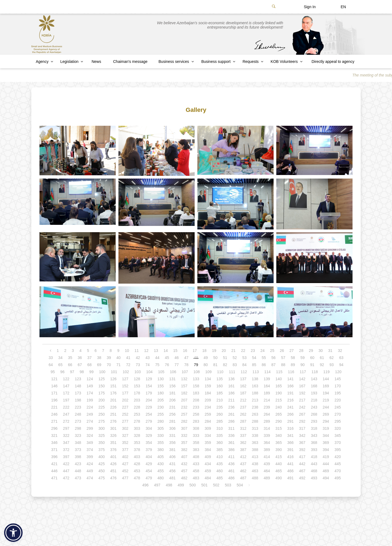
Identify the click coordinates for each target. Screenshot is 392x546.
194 (326, 393)
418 (314, 457)
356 (172, 443)
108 (197, 372)
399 (90, 457)
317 (302, 428)
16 (185, 351)
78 (186, 365)
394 (326, 450)
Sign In (310, 7)
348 (78, 443)
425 (101, 464)
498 (169, 485)
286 (231, 421)
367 (302, 443)
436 (231, 464)
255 (160, 414)
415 (279, 457)
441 (290, 464)
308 (196, 428)
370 (338, 443)
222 (66, 407)
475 (101, 478)
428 (137, 464)
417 (302, 457)
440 (279, 464)
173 (78, 393)
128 (137, 379)
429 (149, 464)
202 (125, 400)
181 (172, 393)
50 (215, 358)
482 (184, 478)
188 (255, 393)
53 (244, 358)
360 (220, 443)
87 (274, 365)
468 (314, 471)
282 (184, 421)
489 (267, 478)
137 (243, 379)
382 (184, 450)
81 (215, 365)
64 (51, 365)
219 (326, 400)
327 (125, 435)
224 (90, 407)
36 (80, 358)
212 (243, 400)
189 (267, 393)
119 (327, 372)
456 (172, 471)
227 (125, 407)
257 (184, 414)
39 (109, 358)
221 (54, 407)
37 (90, 358)
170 (338, 386)
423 (78, 464)
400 (101, 457)
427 (125, 464)
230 (160, 407)
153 (137, 386)
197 (66, 400)
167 (302, 386)
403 (137, 457)
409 (208, 457)
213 (255, 400)
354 (149, 443)
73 (138, 365)
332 (184, 435)
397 (66, 457)
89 (293, 365)
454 (149, 471)
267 (302, 414)
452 (125, 471)
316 (290, 428)
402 (125, 457)
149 (90, 386)
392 (302, 450)
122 (66, 379)
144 (326, 379)
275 (101, 421)
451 (113, 471)
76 (167, 365)
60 (312, 358)
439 (267, 464)
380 (160, 450)
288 (255, 421)
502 (216, 485)
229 (149, 407)
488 (255, 478)
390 (279, 450)
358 (196, 443)
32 (340, 351)
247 (66, 414)
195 (338, 393)
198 (78, 400)
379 (149, 450)
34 (60, 358)
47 (186, 358)
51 (225, 358)
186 (231, 393)
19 (214, 351)
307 (184, 428)
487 (243, 478)
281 (172, 421)
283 (196, 421)
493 (314, 478)
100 (102, 372)
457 (184, 471)
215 (279, 400)
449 (90, 471)
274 (90, 421)
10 (127, 351)
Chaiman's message (130, 62)
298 (78, 428)
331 (172, 435)
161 (231, 386)
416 (290, 457)
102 (126, 372)
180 (160, 393)
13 (156, 351)
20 (224, 351)
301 (113, 428)
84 (244, 365)
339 (267, 435)
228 (137, 407)
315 (279, 428)
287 (243, 421)
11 (137, 351)
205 (160, 400)
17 (195, 351)
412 (243, 457)
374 (90, 450)
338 (255, 435)
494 (326, 478)
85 (254, 365)
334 (208, 435)
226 (113, 407)
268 (314, 414)
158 (196, 386)
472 (66, 478)
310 (220, 428)
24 (263, 351)
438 (255, 464)
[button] (13, 533)
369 (326, 443)
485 (220, 478)
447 (66, 471)
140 (279, 379)
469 (326, 471)
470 (338, 471)
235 (220, 407)
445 (338, 464)
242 (302, 407)
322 (66, 435)
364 (267, 443)
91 (312, 365)
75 (157, 365)
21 (234, 351)
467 (302, 471)
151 (113, 386)
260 (220, 414)
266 (290, 414)
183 (196, 393)
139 (267, 379)
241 (290, 407)
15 (175, 351)
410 (220, 457)
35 (70, 358)
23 (253, 351)
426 (113, 464)
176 (113, 393)
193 (314, 393)
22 (243, 351)
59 (303, 358)
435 (220, 464)
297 (66, 428)
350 (101, 443)
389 (267, 450)
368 (314, 443)
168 (314, 386)
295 (338, 421)
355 (160, 443)
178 (137, 393)
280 (160, 421)
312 (243, 428)
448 (78, 471)
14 (166, 351)
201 (113, 400)
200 (101, 400)
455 (160, 471)
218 (314, 400)
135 (220, 379)
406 (172, 457)
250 (101, 414)
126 (113, 379)
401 (113, 457)
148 (78, 386)
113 (255, 372)
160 (220, 386)
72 (128, 365)
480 (160, 478)
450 (101, 471)
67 (80, 365)
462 (243, 471)
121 (54, 379)
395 (338, 450)
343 (314, 435)
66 (70, 365)
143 (314, 379)
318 (314, 428)
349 (90, 443)
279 (149, 421)
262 (243, 414)
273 (78, 421)
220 (338, 400)
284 (208, 421)
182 (184, 393)
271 (54, 421)
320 (338, 428)
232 (184, 407)
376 (113, 450)
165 (279, 386)
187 (243, 393)
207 (184, 400)
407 (184, 457)
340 (279, 435)
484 (208, 478)
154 (149, 386)
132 (184, 379)
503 (228, 485)
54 (254, 358)
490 (279, 478)
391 (290, 450)
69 (99, 365)
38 (99, 358)
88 (283, 365)
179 (149, 393)
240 (279, 407)
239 (267, 407)
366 (290, 443)
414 (267, 457)
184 (208, 393)
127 (125, 379)
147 (66, 386)
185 (220, 393)
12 (146, 351)
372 (66, 450)
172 (66, 393)
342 (302, 435)
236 (231, 407)
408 (196, 457)
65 (60, 365)
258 (196, 414)
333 (196, 435)
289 (267, 421)
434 (208, 464)
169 (326, 386)
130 (160, 379)
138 (255, 379)
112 (244, 372)
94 (341, 365)
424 (90, 464)
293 (314, 421)
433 (196, 464)
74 (148, 365)
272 (66, 421)
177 (125, 393)
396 (54, 457)
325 (101, 435)
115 (279, 372)
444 (326, 464)
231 (172, 407)
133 (196, 379)
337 (243, 435)
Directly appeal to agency (333, 62)
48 (196, 358)
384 (208, 450)
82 (225, 365)
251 (113, 414)
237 (243, 407)
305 (160, 428)
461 (231, 471)
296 (54, 428)
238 (255, 407)
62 (332, 358)
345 (338, 435)
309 (208, 428)
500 (193, 485)
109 (208, 372)
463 (255, 471)
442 (302, 464)
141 (290, 379)
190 (279, 393)
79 (196, 365)
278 (137, 421)
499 (181, 485)
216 (290, 400)
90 (303, 365)
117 (303, 372)
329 (149, 435)
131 (172, 379)
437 (243, 464)
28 (301, 351)
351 (113, 443)
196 (54, 400)
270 (338, 414)
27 (292, 351)
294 (326, 421)
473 (78, 478)
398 (78, 457)
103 (138, 372)
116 (291, 372)
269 (326, 414)
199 (90, 400)
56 (274, 358)
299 (90, 428)
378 (137, 450)
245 (338, 407)
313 (255, 428)
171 (54, 393)
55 (264, 358)
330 (160, 435)
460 (220, 471)
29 (311, 351)
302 (125, 428)
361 (231, 443)
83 (235, 365)
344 (326, 435)
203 (137, 400)
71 (119, 365)
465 (279, 471)
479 (149, 478)
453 (137, 471)
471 (54, 478)
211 (231, 400)
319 (326, 428)
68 (90, 365)
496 (145, 485)
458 (196, 471)
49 (206, 358)
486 (231, 478)
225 (101, 407)
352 (125, 443)
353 (137, 443)
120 (338, 372)
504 (240, 485)
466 (290, 471)
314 (267, 428)
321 (54, 435)
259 (208, 414)
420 (338, 457)
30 (321, 351)
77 (177, 365)
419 (326, 457)
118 (315, 372)
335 (220, 435)
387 (243, 450)
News (96, 62)
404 (149, 457)
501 (204, 485)
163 (255, 386)
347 (66, 443)
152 (125, 386)
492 (302, 478)
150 (101, 386)
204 (149, 400)
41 (128, 358)
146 (54, 386)
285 (220, 421)
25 (272, 351)
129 (149, 379)
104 (149, 372)
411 (231, 457)
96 (62, 372)
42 (138, 358)
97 (72, 372)
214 (267, 400)
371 (54, 450)
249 (90, 414)
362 (243, 443)
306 (172, 428)
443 (314, 464)
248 (78, 414)
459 (208, 471)
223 (78, 407)
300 (101, 428)
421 (54, 464)
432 (184, 464)
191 (290, 393)
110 (220, 372)
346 (54, 443)
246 (54, 414)
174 (90, 393)
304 (149, 428)
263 (255, 414)
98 (82, 372)
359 (208, 443)
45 (167, 358)
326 (113, 435)
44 (157, 358)
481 (172, 478)
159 (208, 386)
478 (137, 478)
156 (172, 386)
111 (232, 372)
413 (255, 457)
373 (78, 450)
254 (149, 414)
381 (172, 450)
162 (243, 386)
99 (91, 372)
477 (125, 478)
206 (172, 400)
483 (196, 478)
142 (302, 379)
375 (101, 450)
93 (332, 365)
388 (255, 450)
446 (54, 471)
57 (283, 358)
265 (279, 414)
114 (267, 372)
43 (148, 358)
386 (231, 450)
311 (231, 428)
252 (125, 414)
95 (53, 372)
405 (160, 457)
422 (66, 464)
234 (208, 407)
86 (264, 365)
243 (314, 407)
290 (279, 421)
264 (267, 414)
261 (231, 414)
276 (113, 421)
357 (184, 443)
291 (290, 421)
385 (220, 450)
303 (137, 428)
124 (90, 379)
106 (173, 372)
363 (255, 443)
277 (125, 421)
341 (290, 435)
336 (231, 435)
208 (196, 400)
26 (282, 351)
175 (101, 393)
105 (161, 372)
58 (293, 358)
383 (196, 450)
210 (220, 400)
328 (137, 435)
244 (326, 407)
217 (302, 400)
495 (338, 478)
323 (78, 435)
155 (160, 386)
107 (185, 372)
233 (196, 407)
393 (314, 450)
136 (231, 379)
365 (279, 443)
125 (101, 379)
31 (330, 351)
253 (137, 414)
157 (184, 386)
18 (204, 351)
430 (160, 464)
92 (322, 365)
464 (267, 471)
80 (206, 365)
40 (119, 358)
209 (208, 400)
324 (90, 435)
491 (290, 478)
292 (302, 421)
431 (172, 464)
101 (114, 372)
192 (302, 393)
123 (78, 379)
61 (322, 358)
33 (51, 358)
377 (125, 450)
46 (177, 358)
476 (113, 478)
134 (208, 379)
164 (267, 386)
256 (172, 414)
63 (341, 358)
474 (90, 478)
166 (290, 386)
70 (109, 365)
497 (157, 485)
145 (338, 379)
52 (235, 358)
